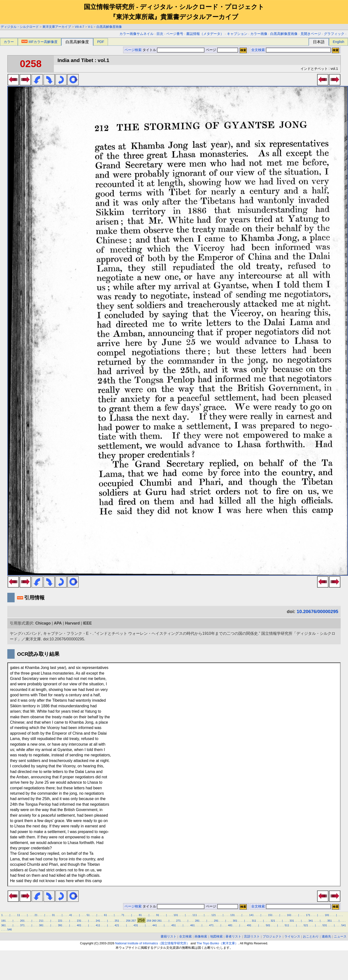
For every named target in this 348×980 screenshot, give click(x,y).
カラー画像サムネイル (136, 34)
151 (270, 915)
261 (159, 921)
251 (117, 921)
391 (60, 925)
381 (41, 925)
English (338, 42)
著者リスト (233, 936)
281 (197, 921)
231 (79, 921)
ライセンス (292, 936)
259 (149, 921)
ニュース (340, 936)
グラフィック (334, 34)
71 (123, 915)
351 (330, 921)
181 (327, 915)
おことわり (311, 936)
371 (23, 925)
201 (23, 921)
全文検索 (258, 50)
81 (140, 915)
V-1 (90, 27)
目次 (160, 34)
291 (216, 921)
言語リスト (252, 936)
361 (4, 925)
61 (106, 915)
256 (128, 921)
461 (192, 925)
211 (41, 921)
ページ (222, 50)
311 (254, 921)
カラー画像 (259, 34)
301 (235, 921)
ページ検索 (133, 50)
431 (136, 925)
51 (88, 915)
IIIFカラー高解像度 (39, 42)
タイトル (174, 50)
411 (98, 925)
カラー (9, 42)
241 (98, 921)
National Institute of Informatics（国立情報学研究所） (153, 943)
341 (311, 921)
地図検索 (216, 936)
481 (230, 925)
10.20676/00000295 (317, 611)
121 (214, 915)
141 (251, 915)
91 (158, 915)
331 (292, 921)
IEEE (87, 623)
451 (174, 925)
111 (195, 915)
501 (268, 925)
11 (19, 915)
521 (306, 925)
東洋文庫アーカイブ (57, 27)
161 (289, 915)
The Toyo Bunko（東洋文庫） (217, 943)
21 (36, 915)
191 (4, 921)
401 (79, 925)
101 (176, 915)
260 (154, 921)
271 (179, 921)
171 (308, 915)
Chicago (43, 623)
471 (211, 925)
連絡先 (326, 936)
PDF (101, 42)
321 (273, 921)
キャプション (237, 34)
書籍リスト (169, 936)
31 (53, 915)
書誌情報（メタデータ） (205, 34)
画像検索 (201, 936)
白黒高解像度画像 (109, 27)
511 (287, 925)
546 (10, 929)
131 (233, 915)
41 (71, 915)
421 (117, 925)
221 (60, 921)
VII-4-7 (79, 27)
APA (58, 623)
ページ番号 (175, 34)
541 (344, 925)
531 (325, 925)
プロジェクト (272, 936)
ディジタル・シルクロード (20, 27)
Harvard (72, 623)
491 (249, 925)
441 (155, 925)
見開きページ (311, 34)
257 (134, 921)
